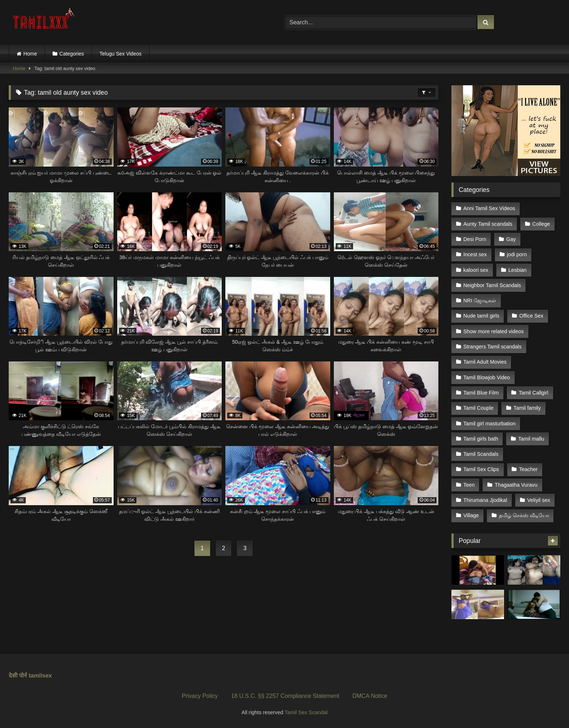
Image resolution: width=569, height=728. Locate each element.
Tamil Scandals (481, 454)
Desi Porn (475, 239)
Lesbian (517, 270)
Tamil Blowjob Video (487, 377)
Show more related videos (494, 331)
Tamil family (527, 408)
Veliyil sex (539, 500)
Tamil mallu (531, 439)
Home (30, 54)
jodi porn (517, 254)
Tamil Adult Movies (485, 362)
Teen (469, 485)
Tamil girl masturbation (490, 424)
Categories (72, 54)
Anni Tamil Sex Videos (489, 208)
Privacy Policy (200, 696)
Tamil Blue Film (481, 393)
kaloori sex (476, 270)
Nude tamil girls (481, 316)
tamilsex (40, 676)
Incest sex (475, 254)
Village (471, 515)
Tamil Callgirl (533, 393)
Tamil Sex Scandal (306, 712)
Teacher (528, 469)
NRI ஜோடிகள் (480, 300)
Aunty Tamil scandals (488, 224)
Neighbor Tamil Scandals (492, 285)
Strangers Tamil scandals (493, 347)
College (541, 224)
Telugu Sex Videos (120, 54)
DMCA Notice (370, 696)
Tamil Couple (478, 408)
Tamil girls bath (481, 439)
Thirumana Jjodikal (485, 500)
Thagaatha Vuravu (516, 485)
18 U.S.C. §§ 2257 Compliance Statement (285, 696)
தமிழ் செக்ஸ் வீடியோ (524, 515)
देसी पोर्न (18, 676)
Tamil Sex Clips (481, 469)
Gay (511, 239)
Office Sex (531, 316)
